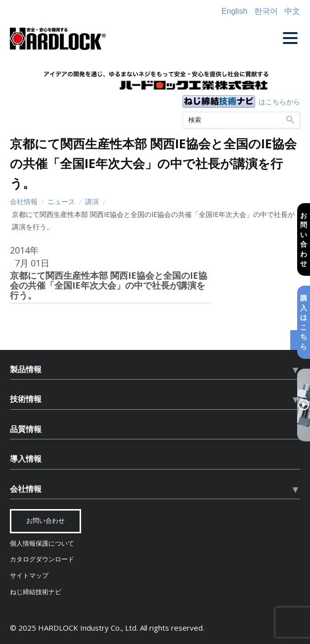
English (234, 11)
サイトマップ (29, 576)
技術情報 (26, 399)
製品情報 (26, 369)
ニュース (61, 201)
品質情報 (26, 429)
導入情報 (26, 459)
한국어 (266, 11)
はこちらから (279, 102)
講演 (92, 201)
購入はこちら (304, 322)
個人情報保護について (42, 543)
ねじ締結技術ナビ (36, 592)
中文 (292, 11)
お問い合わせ (304, 239)
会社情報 (24, 201)
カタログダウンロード (42, 559)
